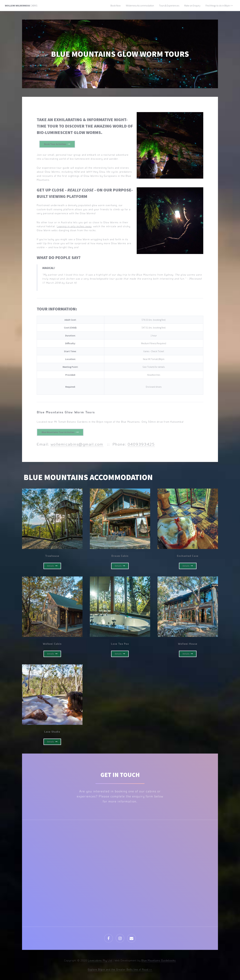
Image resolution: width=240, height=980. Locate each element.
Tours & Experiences (169, 6)
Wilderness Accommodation (140, 6)
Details (51, 566)
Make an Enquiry (192, 6)
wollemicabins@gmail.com (77, 444)
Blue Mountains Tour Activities (58, 432)
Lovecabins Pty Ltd (100, 960)
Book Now (116, 6)
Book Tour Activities (55, 144)
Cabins (21, 6)
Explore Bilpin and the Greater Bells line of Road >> (120, 969)
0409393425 (141, 444)
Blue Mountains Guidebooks (159, 960)
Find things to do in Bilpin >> (219, 6)
